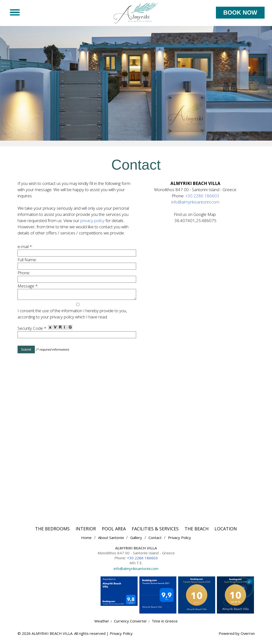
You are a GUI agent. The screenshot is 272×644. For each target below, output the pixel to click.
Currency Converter (131, 624)
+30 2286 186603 (202, 197)
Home (86, 541)
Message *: (28, 288)
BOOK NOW (240, 13)
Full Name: (27, 261)
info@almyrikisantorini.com (195, 204)
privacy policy (92, 222)
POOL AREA (114, 532)
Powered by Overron (237, 637)
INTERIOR (86, 532)
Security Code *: (45, 331)
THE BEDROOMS (52, 532)
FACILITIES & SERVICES (155, 532)
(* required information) (52, 353)
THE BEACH (197, 532)
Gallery (136, 541)
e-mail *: (25, 248)
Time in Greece (165, 624)
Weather (102, 624)
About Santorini (111, 541)
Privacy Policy (180, 541)
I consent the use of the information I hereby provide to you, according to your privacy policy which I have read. (72, 317)
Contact (155, 541)
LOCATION (226, 532)
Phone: (24, 274)
